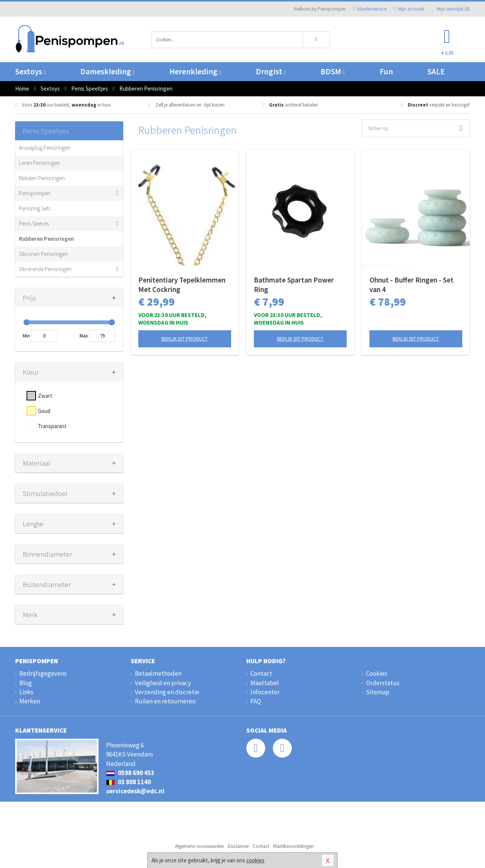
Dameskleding (107, 71)
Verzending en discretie (167, 692)
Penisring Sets (35, 208)
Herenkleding (195, 71)
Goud (44, 411)
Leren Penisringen (39, 163)
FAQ (256, 701)
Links (26, 692)
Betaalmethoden (158, 673)
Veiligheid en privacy (163, 683)
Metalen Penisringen (42, 178)
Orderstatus (383, 683)
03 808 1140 (128, 782)
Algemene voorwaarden (199, 846)
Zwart (45, 396)
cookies (255, 860)
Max (84, 336)
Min (26, 336)
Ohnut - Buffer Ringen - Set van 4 (411, 285)
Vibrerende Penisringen (45, 269)
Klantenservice (370, 9)
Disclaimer (238, 846)
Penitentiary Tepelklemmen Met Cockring (182, 285)
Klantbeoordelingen (293, 846)
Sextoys (30, 71)
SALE (436, 71)
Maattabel (265, 683)
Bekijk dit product (185, 339)
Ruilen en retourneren (165, 701)
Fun (386, 71)
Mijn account (409, 9)
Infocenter (265, 692)
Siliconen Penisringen (43, 254)
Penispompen (35, 193)
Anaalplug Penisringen (45, 148)
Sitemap (378, 692)
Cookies (377, 673)
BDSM (332, 71)
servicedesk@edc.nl (135, 791)
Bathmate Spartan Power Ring (294, 285)
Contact (261, 673)
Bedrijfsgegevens (43, 673)
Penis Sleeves (34, 224)
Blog (26, 683)
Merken (30, 701)
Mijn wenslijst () (451, 9)
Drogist (271, 71)
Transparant (52, 426)
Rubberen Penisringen (46, 239)
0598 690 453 (130, 773)
